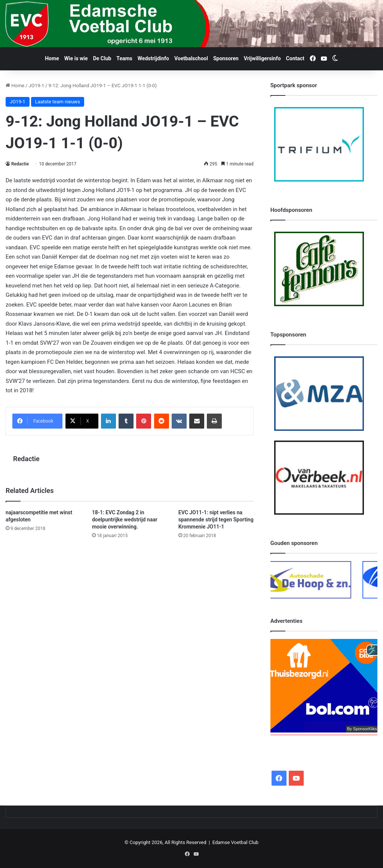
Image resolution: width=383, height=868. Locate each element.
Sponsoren (226, 58)
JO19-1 (37, 86)
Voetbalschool (191, 58)
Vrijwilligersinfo (262, 58)
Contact (295, 58)
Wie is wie (76, 58)
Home (52, 58)
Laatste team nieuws (58, 102)
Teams (124, 58)
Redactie (20, 164)
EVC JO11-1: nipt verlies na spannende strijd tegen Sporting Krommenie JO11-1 (216, 520)
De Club (102, 58)
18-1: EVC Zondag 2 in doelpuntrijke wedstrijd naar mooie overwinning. (125, 520)
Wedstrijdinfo (153, 58)
